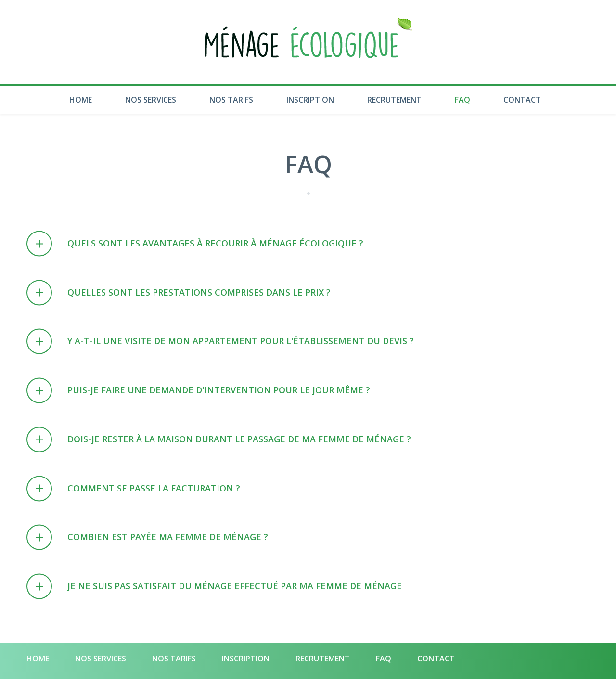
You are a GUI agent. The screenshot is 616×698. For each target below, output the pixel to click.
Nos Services (151, 100)
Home (81, 100)
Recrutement (394, 100)
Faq (462, 100)
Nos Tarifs (231, 100)
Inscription (310, 100)
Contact (522, 100)
